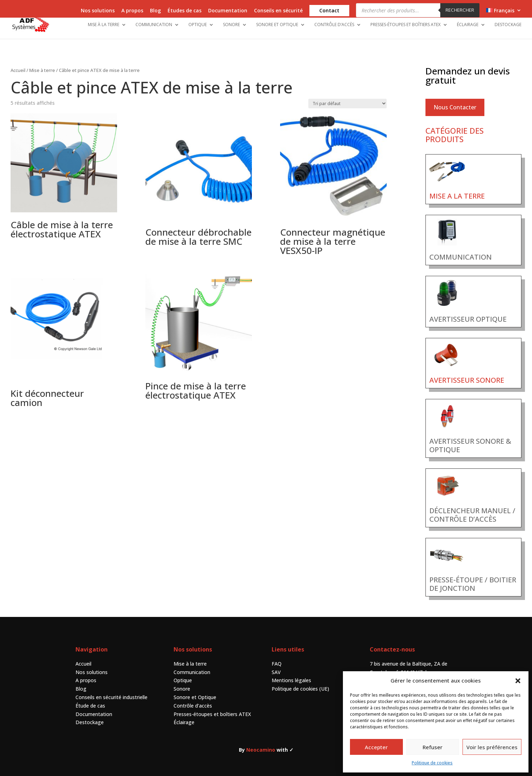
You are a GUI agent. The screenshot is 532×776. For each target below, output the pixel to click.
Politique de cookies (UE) (300, 682)
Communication (154, 25)
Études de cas (185, 11)
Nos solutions (98, 11)
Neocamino (261, 743)
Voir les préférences (492, 747)
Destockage (508, 25)
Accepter (376, 747)
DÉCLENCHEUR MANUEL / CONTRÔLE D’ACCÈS (472, 508)
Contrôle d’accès (334, 25)
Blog (155, 11)
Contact (329, 10)
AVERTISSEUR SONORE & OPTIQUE (470, 439)
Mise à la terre (104, 25)
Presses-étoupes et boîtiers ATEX (406, 25)
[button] (518, 681)
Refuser (433, 747)
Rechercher (460, 10)
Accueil (18, 63)
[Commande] (347, 97)
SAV (276, 665)
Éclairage (468, 25)
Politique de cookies (432, 763)
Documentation (228, 11)
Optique (198, 25)
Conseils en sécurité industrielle (111, 690)
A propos (132, 11)
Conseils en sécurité (278, 11)
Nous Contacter (455, 101)
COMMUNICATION (461, 250)
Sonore (231, 25)
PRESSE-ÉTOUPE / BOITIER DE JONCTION (473, 577)
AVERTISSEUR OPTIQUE (468, 312)
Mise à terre (42, 63)
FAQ (277, 657)
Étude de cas (90, 699)
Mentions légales (291, 674)
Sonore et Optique (277, 25)
